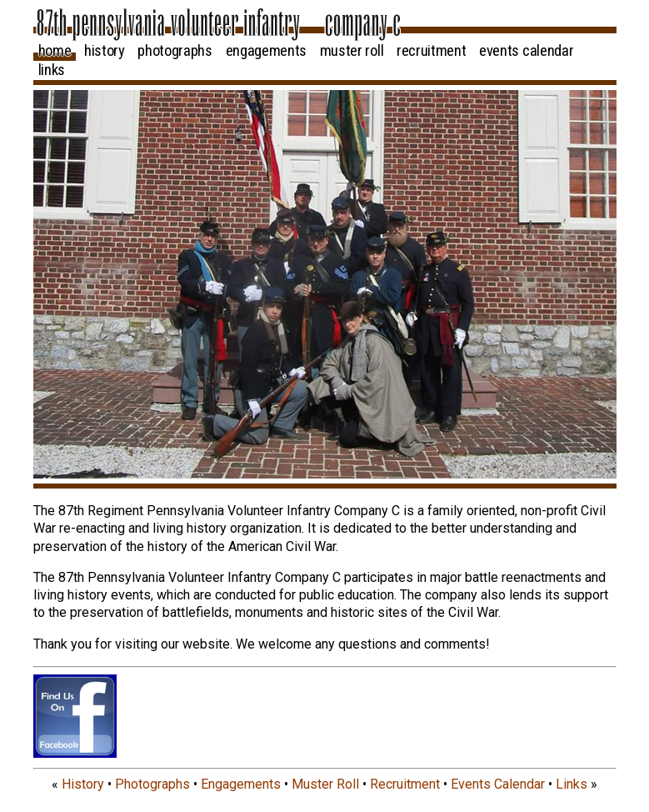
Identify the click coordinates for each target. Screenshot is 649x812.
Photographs (175, 51)
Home (55, 51)
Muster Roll (352, 51)
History (105, 51)
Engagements (266, 51)
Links (52, 70)
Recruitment (431, 51)
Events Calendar (526, 51)
